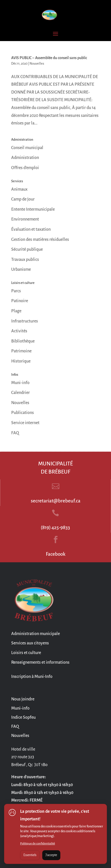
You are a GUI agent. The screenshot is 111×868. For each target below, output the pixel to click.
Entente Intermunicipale (33, 209)
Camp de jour (23, 199)
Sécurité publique (27, 249)
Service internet (25, 423)
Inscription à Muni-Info (32, 677)
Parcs (16, 291)
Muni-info (20, 383)
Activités (19, 331)
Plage (16, 311)
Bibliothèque (23, 341)
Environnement (25, 219)
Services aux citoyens (30, 643)
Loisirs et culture (26, 653)
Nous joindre (23, 699)
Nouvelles (37, 64)
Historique (21, 361)
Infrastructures (25, 321)
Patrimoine (21, 351)
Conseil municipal (27, 148)
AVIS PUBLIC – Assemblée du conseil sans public (49, 58)
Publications (23, 413)
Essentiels (30, 855)
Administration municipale (36, 634)
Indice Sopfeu (23, 717)
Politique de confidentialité (38, 844)
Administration (25, 158)
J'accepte (51, 855)
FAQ (15, 433)
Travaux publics (25, 260)
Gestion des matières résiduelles (40, 240)
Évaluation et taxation (31, 229)
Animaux (19, 189)
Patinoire (20, 301)
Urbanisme (21, 269)
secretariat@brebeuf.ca (56, 501)
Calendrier (20, 393)
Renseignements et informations (40, 662)
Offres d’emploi (25, 168)
